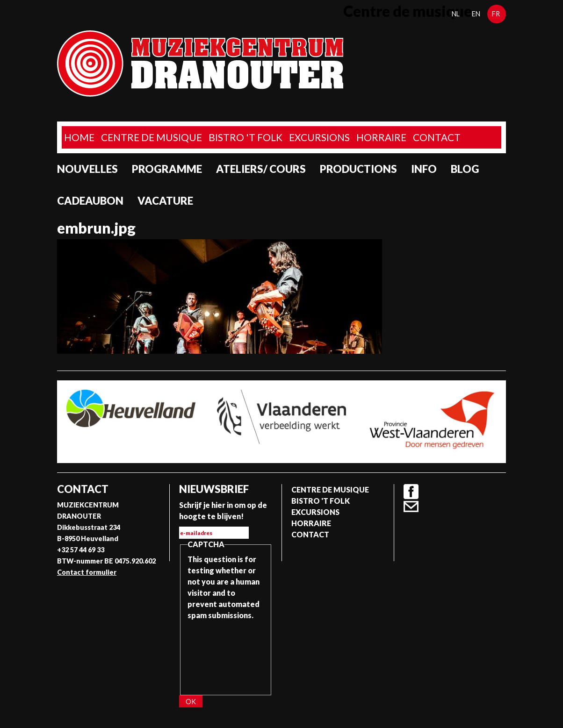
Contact (437, 137)
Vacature (165, 201)
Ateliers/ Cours (261, 169)
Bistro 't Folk (245, 137)
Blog (465, 169)
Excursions (319, 137)
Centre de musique (152, 137)
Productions (358, 169)
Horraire (381, 137)
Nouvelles (87, 169)
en (476, 14)
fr (496, 14)
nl (456, 14)
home (79, 137)
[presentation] (226, 655)
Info (424, 169)
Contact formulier (87, 572)
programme (167, 169)
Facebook (411, 492)
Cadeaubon (90, 201)
